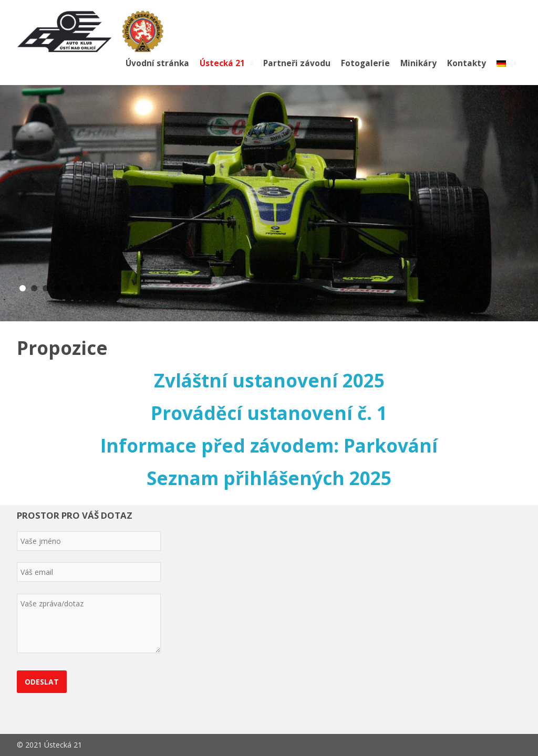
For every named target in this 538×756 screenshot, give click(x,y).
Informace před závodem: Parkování (269, 445)
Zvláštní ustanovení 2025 (269, 380)
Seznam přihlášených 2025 (269, 478)
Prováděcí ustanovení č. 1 (269, 413)
